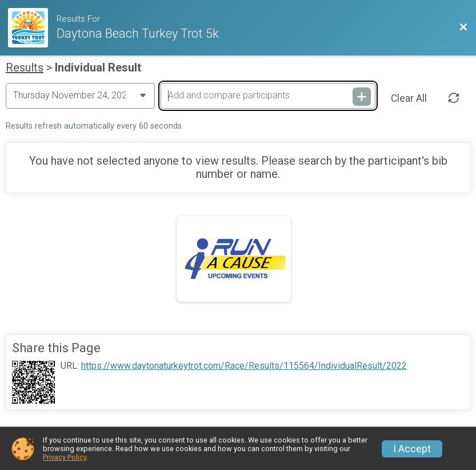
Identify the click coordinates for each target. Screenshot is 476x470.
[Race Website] (32, 28)
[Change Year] (80, 95)
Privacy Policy (65, 457)
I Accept (412, 449)
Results (25, 67)
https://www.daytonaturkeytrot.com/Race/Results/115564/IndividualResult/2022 (244, 366)
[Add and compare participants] (268, 95)
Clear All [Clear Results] (409, 98)
